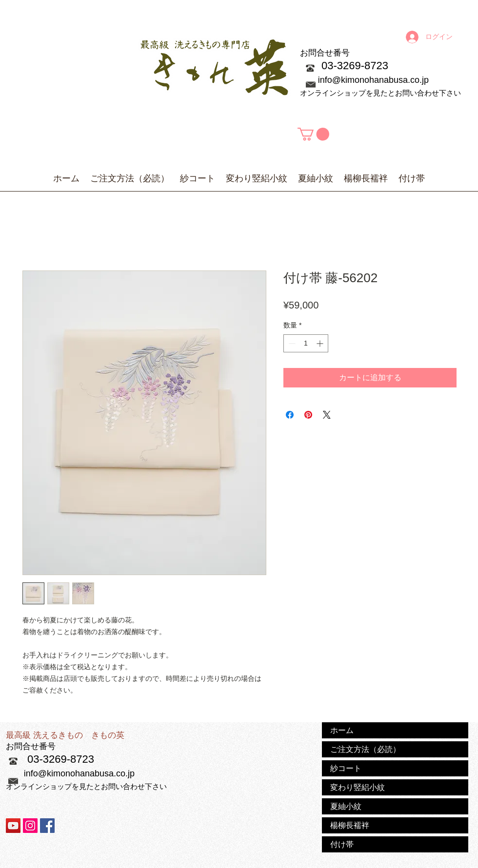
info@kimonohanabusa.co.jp (373, 80)
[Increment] (321, 343)
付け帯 (342, 844)
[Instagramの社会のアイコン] (30, 826)
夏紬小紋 (346, 806)
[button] (313, 134)
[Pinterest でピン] (308, 415)
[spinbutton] (306, 343)
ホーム (342, 730)
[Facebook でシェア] (290, 415)
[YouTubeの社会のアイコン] (13, 826)
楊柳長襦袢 (350, 825)
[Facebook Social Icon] (47, 826)
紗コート (346, 768)
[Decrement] (291, 343)
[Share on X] (327, 415)
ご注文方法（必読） (365, 749)
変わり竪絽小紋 (358, 787)
